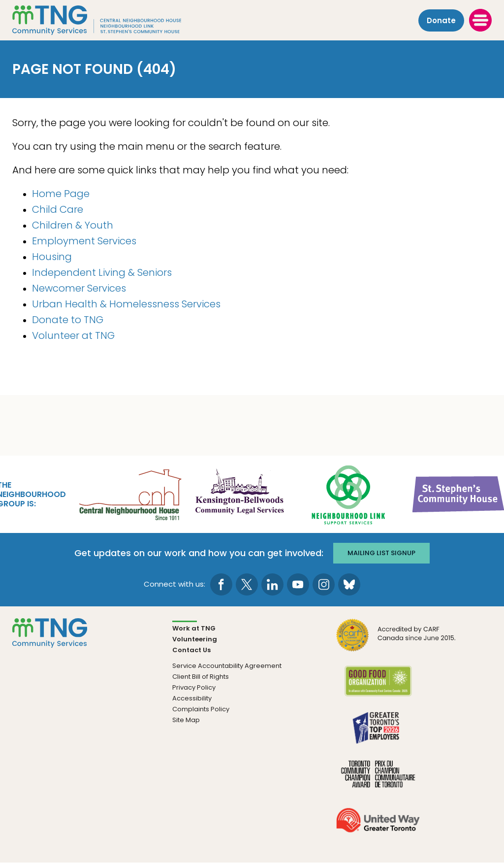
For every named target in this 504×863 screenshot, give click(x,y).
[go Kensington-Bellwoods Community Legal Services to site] (239, 494)
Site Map (186, 720)
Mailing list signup (381, 553)
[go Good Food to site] (378, 687)
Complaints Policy (201, 709)
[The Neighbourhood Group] (109, 20)
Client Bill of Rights (201, 677)
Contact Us (191, 650)
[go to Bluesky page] (349, 584)
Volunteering (195, 639)
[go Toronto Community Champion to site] (378, 780)
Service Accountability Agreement (227, 666)
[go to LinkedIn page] (272, 584)
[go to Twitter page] (247, 584)
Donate (441, 20)
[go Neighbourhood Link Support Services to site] (349, 494)
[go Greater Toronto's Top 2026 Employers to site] (378, 734)
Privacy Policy (194, 687)
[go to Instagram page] (324, 584)
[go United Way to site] (378, 826)
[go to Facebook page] (221, 584)
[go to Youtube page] (298, 584)
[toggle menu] (480, 20)
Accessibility (192, 698)
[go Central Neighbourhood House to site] (129, 494)
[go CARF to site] (396, 641)
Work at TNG (194, 628)
